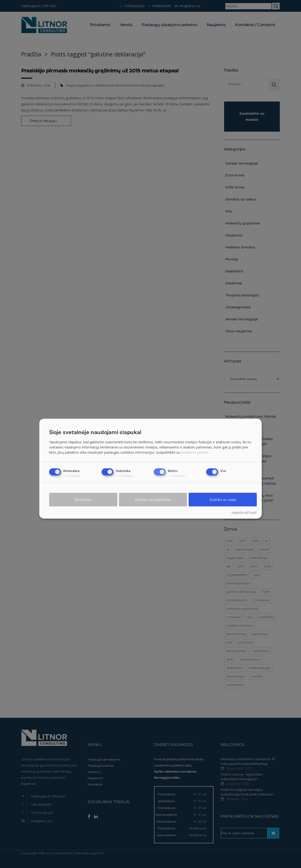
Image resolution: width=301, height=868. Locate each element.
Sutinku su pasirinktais (153, 500)
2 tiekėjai (72, 476)
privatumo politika (194, 452)
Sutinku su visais (223, 500)
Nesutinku (83, 500)
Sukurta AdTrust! (244, 513)
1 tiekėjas (124, 476)
